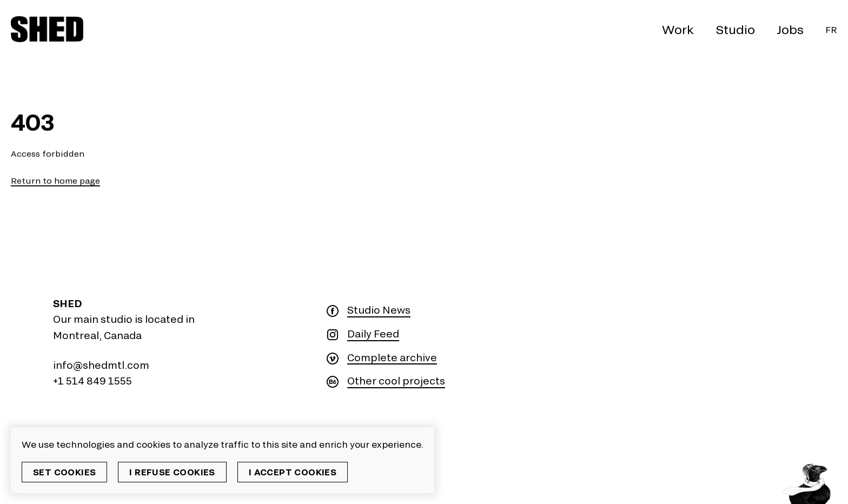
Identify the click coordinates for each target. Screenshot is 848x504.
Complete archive (392, 358)
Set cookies (64, 472)
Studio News (379, 310)
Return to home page (55, 181)
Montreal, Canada (97, 335)
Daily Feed (373, 334)
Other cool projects (396, 381)
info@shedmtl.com (101, 365)
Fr (831, 29)
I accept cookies (293, 472)
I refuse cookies (172, 472)
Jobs (790, 29)
